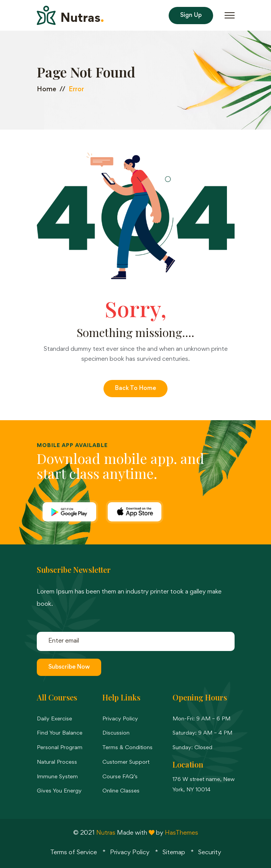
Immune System (57, 777)
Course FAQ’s (120, 777)
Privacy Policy (120, 719)
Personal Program (60, 748)
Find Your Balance (60, 733)
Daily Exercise (54, 719)
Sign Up (191, 15)
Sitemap (174, 853)
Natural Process (57, 762)
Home (47, 90)
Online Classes (121, 791)
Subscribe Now (69, 667)
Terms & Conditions (127, 748)
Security (210, 853)
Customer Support (126, 762)
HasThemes (181, 833)
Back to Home (135, 388)
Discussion (116, 733)
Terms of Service (74, 853)
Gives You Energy (59, 791)
